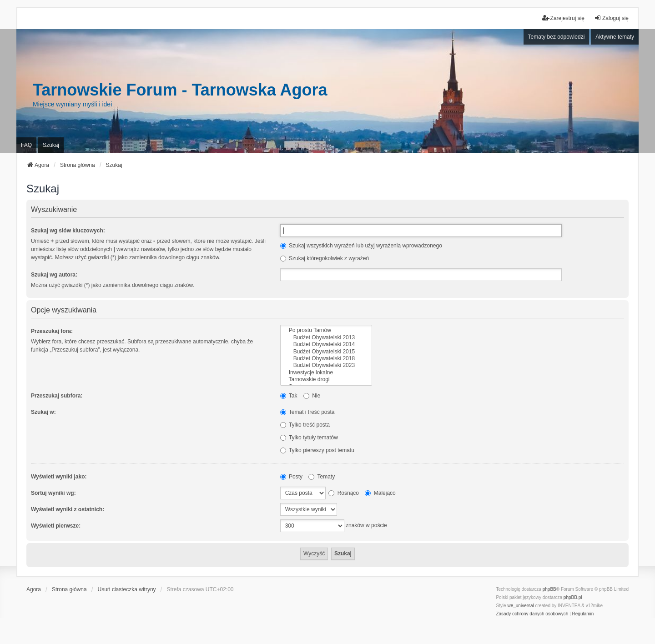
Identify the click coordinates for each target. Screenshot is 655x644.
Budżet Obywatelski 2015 (326, 352)
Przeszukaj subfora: (57, 396)
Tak (289, 396)
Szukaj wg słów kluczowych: (68, 231)
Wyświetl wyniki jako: (59, 477)
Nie (312, 396)
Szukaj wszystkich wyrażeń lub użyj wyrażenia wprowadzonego (361, 246)
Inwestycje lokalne (326, 373)
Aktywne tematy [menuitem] (615, 37)
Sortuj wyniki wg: (53, 493)
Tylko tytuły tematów (309, 438)
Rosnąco (344, 493)
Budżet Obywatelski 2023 (326, 365)
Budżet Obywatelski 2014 (326, 345)
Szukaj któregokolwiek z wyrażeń (325, 258)
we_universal (520, 606)
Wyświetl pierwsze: (56, 526)
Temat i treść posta (307, 412)
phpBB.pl (573, 597)
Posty (291, 477)
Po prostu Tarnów (326, 330)
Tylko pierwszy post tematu (317, 450)
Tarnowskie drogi (326, 380)
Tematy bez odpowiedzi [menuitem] (557, 37)
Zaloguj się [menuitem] (611, 18)
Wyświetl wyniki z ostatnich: (68, 509)
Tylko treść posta (305, 425)
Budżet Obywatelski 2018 (326, 359)
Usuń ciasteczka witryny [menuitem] (127, 589)
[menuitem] (532, 614)
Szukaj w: (43, 412)
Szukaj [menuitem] (51, 145)
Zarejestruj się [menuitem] (563, 18)
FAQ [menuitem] (26, 145)
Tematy (322, 477)
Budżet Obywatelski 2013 (326, 338)
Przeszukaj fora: (52, 331)
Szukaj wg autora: (54, 275)
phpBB (549, 589)
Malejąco (380, 493)
